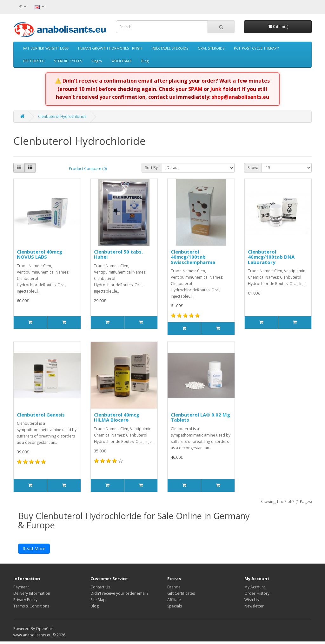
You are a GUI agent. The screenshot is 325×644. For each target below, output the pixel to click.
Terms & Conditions (31, 609)
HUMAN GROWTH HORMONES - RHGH (110, 48)
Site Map (98, 602)
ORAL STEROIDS (211, 48)
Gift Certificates (181, 596)
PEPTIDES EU (34, 61)
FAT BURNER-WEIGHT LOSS (46, 48)
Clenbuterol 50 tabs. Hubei (118, 254)
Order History (257, 596)
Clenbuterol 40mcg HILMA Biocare (117, 417)
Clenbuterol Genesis (41, 415)
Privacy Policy (25, 602)
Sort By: (152, 168)
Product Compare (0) (88, 169)
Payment (21, 590)
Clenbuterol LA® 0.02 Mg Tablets (200, 417)
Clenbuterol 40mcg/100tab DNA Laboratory (271, 257)
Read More (34, 551)
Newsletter (254, 609)
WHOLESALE (122, 61)
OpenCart (45, 631)
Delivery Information (32, 596)
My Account (255, 590)
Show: (253, 168)
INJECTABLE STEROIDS (170, 48)
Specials (175, 609)
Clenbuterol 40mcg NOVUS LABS (40, 254)
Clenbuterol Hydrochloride (62, 116)
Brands (174, 590)
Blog (145, 61)
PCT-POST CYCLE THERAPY (256, 48)
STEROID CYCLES (68, 61)
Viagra (97, 61)
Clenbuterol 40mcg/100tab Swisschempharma (193, 257)
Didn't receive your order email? (119, 596)
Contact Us (100, 590)
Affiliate (174, 602)
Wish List (252, 602)
